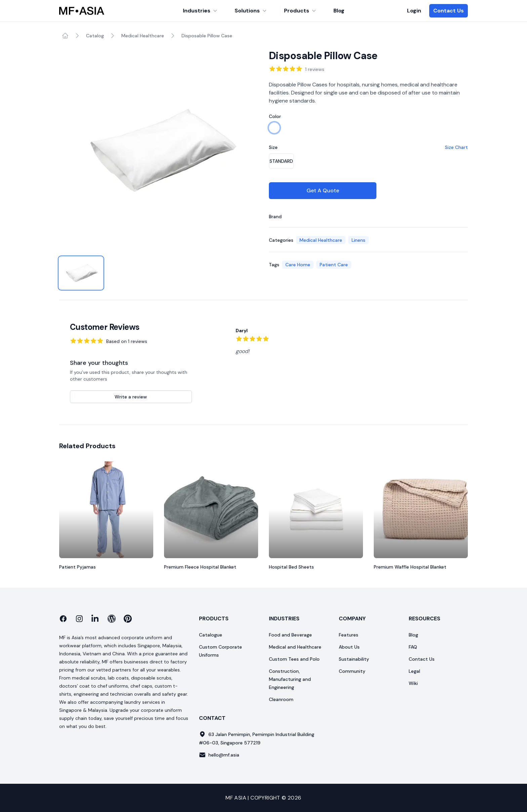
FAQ (413, 647)
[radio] (274, 128)
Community (352, 671)
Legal (414, 671)
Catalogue (211, 635)
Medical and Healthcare (295, 647)
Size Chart (456, 147)
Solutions (251, 11)
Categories (281, 240)
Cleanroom (281, 699)
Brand (275, 217)
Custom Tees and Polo (294, 659)
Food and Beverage (290, 635)
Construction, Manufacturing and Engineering (290, 679)
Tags (274, 265)
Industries (201, 11)
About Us (349, 647)
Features (349, 635)
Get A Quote (323, 190)
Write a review (131, 397)
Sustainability (354, 659)
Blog (339, 11)
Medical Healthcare (143, 36)
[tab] (81, 273)
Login (414, 11)
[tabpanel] (159, 149)
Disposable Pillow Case (207, 36)
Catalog (95, 36)
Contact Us (449, 11)
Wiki (413, 683)
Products (301, 11)
